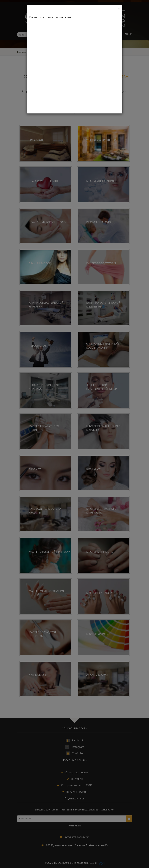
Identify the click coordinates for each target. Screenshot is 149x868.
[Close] (119, 9)
